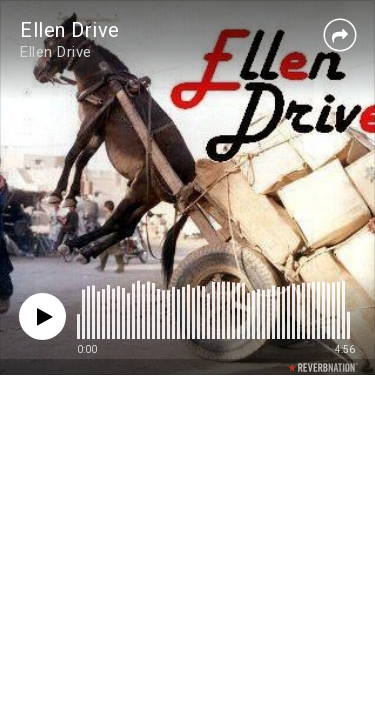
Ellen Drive (70, 30)
